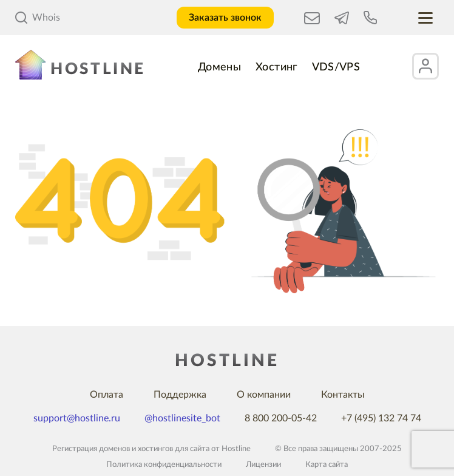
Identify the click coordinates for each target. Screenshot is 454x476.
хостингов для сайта (174, 449)
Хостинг (276, 67)
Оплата (107, 395)
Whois (38, 18)
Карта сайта (327, 465)
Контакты (343, 395)
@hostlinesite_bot (182, 418)
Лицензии (263, 465)
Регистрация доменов (91, 449)
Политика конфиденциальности (164, 465)
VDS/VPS (336, 67)
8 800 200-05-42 (281, 418)
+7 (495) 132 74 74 (381, 418)
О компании (264, 395)
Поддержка (180, 395)
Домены (219, 67)
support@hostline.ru (77, 418)
